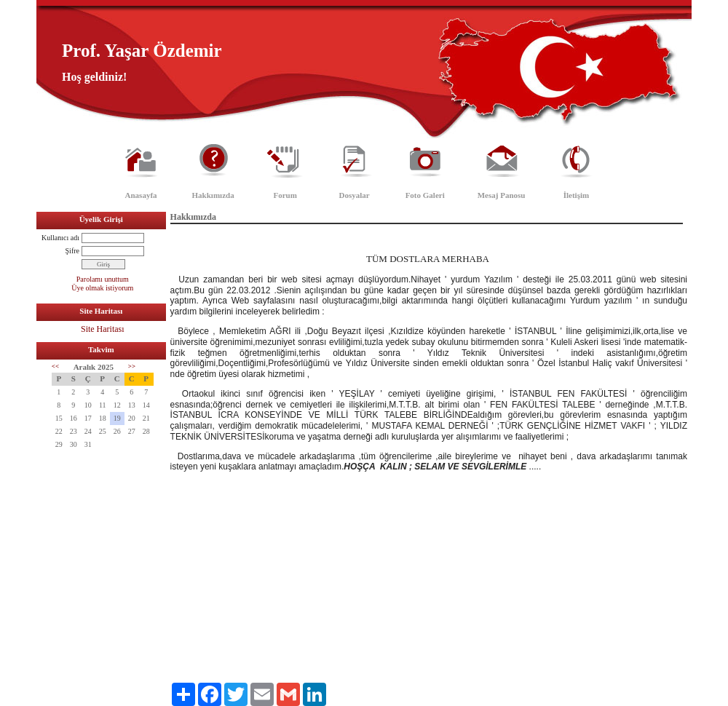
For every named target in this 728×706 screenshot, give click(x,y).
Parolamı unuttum (103, 279)
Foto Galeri (425, 195)
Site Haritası (103, 329)
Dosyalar (355, 195)
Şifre (72, 251)
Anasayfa (141, 195)
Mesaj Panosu (502, 195)
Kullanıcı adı (60, 238)
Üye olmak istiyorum (102, 288)
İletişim (576, 195)
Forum (285, 195)
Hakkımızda (213, 195)
